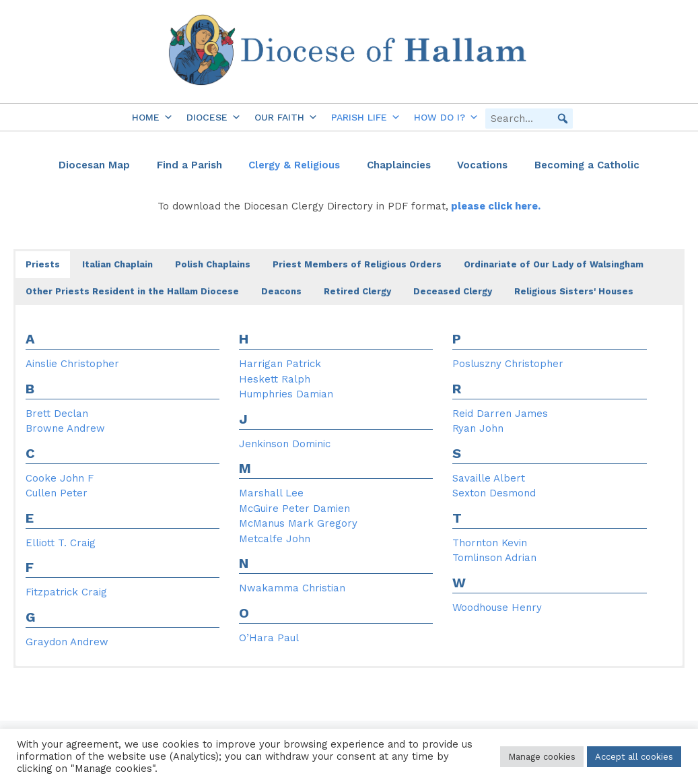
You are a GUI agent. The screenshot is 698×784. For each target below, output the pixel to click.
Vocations (482, 165)
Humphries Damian (286, 394)
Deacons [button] (281, 291)
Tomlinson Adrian (494, 558)
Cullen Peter (57, 493)
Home (152, 117)
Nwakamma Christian (292, 588)
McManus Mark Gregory (298, 523)
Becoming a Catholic (587, 165)
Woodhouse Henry (497, 608)
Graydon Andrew (67, 642)
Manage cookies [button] (542, 757)
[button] (563, 119)
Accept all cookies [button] (634, 757)
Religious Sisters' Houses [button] (574, 291)
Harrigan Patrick (280, 364)
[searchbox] (529, 119)
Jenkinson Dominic (285, 444)
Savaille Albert (489, 478)
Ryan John (478, 428)
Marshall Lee (271, 493)
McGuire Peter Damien (294, 509)
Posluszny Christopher (508, 364)
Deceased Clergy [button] (453, 291)
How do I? (446, 117)
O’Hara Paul (269, 638)
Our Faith (286, 117)
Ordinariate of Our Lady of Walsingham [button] (554, 264)
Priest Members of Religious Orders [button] (357, 264)
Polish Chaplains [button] (213, 264)
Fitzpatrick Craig (66, 592)
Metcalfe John (275, 539)
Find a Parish (189, 165)
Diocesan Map (94, 165)
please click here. (494, 206)
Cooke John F (60, 478)
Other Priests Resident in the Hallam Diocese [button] (132, 291)
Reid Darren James (500, 414)
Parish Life (366, 117)
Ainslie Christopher (72, 364)
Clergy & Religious (294, 165)
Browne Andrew (65, 428)
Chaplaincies (399, 165)
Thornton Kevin (490, 543)
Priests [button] (43, 264)
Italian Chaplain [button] (117, 264)
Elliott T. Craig (61, 543)
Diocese (214, 117)
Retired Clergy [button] (357, 291)
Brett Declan (57, 414)
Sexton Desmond (494, 493)
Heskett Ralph (275, 379)
